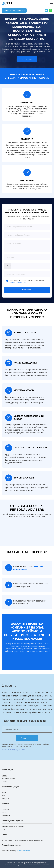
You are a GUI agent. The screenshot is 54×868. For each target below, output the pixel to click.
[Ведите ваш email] (27, 729)
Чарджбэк (5, 799)
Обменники (6, 816)
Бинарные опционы (9, 778)
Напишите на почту (16, 851)
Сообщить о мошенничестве (14, 10)
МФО (4, 795)
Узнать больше (27, 59)
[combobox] (8, 266)
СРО (3, 829)
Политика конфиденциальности (14, 750)
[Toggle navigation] (51, 4)
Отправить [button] (27, 290)
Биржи (4, 812)
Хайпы (4, 781)
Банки (4, 792)
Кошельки (5, 809)
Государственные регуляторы (13, 826)
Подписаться (27, 738)
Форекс (4, 775)
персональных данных (17, 282)
